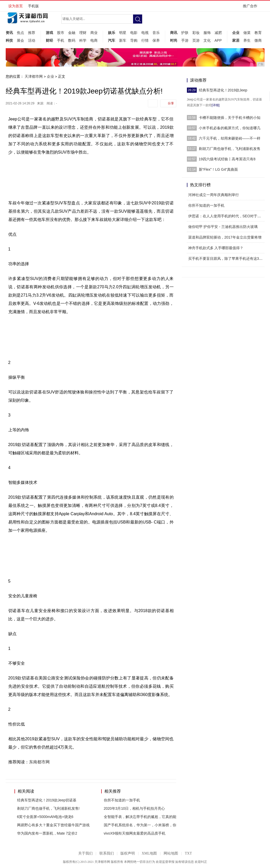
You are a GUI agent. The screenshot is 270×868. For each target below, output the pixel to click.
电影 (134, 33)
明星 (123, 33)
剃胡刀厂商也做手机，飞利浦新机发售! (48, 808)
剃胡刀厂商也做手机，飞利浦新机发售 (230, 149)
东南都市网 (39, 762)
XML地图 (149, 853)
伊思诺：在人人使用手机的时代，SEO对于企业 (227, 216)
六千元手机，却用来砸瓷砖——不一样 (230, 138)
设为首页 (16, 6)
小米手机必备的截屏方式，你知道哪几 (230, 128)
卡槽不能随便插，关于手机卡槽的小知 (230, 118)
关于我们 (85, 853)
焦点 (20, 33)
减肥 (218, 33)
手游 (185, 40)
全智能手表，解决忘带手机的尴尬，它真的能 (140, 817)
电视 (145, 33)
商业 (94, 33)
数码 (72, 40)
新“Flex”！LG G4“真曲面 (218, 169)
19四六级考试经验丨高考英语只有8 (227, 159)
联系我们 (107, 853)
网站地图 (171, 853)
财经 (49, 40)
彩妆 (196, 33)
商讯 (174, 33)
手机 (61, 40)
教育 (258, 33)
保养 (156, 40)
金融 (72, 33)
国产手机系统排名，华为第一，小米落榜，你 (140, 825)
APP (218, 40)
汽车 (112, 40)
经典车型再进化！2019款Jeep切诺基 (47, 800)
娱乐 (112, 33)
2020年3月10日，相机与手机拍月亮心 (134, 808)
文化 (207, 40)
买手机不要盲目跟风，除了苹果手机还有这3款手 (227, 259)
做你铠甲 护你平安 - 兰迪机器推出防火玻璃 (223, 227)
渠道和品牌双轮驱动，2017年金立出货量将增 (225, 237)
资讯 (9, 33)
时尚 (174, 40)
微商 (258, 40)
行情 (145, 40)
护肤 (185, 33)
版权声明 (128, 853)
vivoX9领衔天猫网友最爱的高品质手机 (135, 833)
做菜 (247, 33)
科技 (9, 40)
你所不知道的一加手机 (122, 800)
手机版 (33, 6)
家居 (236, 40)
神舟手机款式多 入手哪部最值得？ (216, 248)
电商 (94, 40)
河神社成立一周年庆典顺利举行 (214, 195)
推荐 (32, 33)
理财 (83, 33)
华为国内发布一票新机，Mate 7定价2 (47, 833)
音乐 (156, 33)
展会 (20, 40)
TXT (188, 853)
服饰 (207, 33)
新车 (123, 40)
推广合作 (252, 8)
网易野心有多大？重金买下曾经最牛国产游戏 (53, 825)
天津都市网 (34, 76)
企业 (236, 33)
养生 (247, 40)
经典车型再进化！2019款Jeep (223, 90)
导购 (134, 40)
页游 (196, 40)
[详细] (216, 105)
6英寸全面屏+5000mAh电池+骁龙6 (45, 817)
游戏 (49, 33)
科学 (83, 40)
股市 (61, 33)
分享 (171, 103)
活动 (32, 40)
